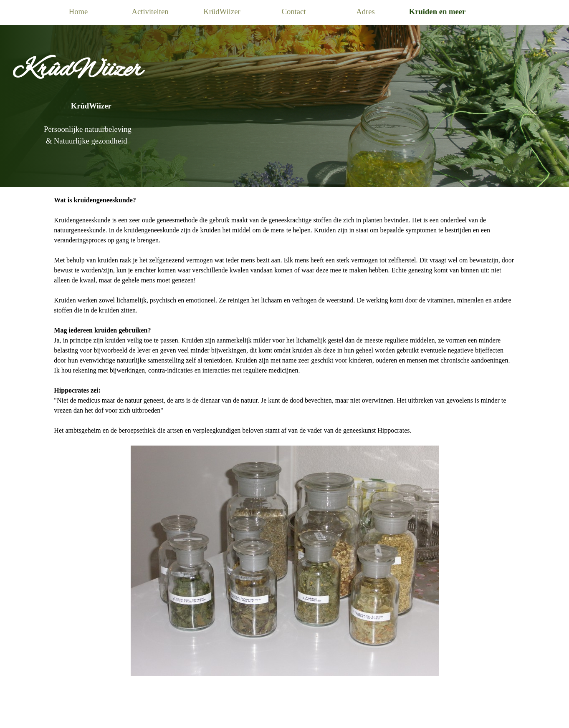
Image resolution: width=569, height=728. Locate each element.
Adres (365, 11)
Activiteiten (150, 11)
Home (78, 11)
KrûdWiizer (222, 11)
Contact (293, 11)
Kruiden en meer (437, 11)
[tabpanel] (284, 93)
